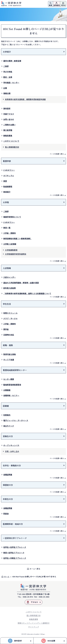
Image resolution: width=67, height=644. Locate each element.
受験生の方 (8, 436)
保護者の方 (8, 485)
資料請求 (7, 108)
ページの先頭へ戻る (57, 154)
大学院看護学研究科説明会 (16, 254)
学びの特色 (8, 72)
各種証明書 (8, 475)
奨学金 (6, 329)
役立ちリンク (9, 426)
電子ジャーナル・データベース (16, 420)
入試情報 (7, 268)
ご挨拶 (6, 66)
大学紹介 (7, 52)
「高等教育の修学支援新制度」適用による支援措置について (27, 293)
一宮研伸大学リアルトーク (15, 538)
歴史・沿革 (8, 77)
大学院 (6, 202)
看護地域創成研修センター (15, 370)
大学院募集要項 (11, 250)
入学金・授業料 (10, 233)
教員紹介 (7, 192)
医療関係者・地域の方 (13, 524)
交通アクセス (9, 114)
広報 (5, 88)
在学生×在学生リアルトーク (15, 547)
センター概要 (9, 379)
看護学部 (7, 161)
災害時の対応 (9, 335)
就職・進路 (8, 345)
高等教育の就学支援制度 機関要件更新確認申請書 (25, 99)
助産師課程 (8, 186)
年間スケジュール (10, 313)
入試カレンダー (10, 277)
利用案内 (7, 415)
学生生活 (7, 304)
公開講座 (7, 390)
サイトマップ (34, 627)
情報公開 (7, 93)
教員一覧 (7, 228)
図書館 (6, 406)
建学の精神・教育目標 (12, 61)
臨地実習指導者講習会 (12, 385)
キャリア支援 (9, 360)
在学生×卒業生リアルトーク (15, 558)
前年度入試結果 (10, 288)
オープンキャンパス (11, 445)
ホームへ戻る (35, 569)
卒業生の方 (8, 499)
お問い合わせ (9, 119)
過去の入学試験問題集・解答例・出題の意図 (21, 283)
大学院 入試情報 (10, 244)
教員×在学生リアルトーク (14, 553)
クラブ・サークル (10, 318)
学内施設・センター (11, 83)
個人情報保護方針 (12, 147)
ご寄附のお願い (10, 125)
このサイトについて (11, 141)
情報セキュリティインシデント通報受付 (34, 623)
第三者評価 (8, 130)
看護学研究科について (12, 217)
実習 (5, 181)
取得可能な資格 (10, 354)
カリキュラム (9, 176)
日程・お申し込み (12, 451)
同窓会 (6, 514)
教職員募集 (8, 136)
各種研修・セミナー (11, 395)
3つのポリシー (9, 170)
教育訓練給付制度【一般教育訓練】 (17, 238)
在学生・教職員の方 (12, 465)
